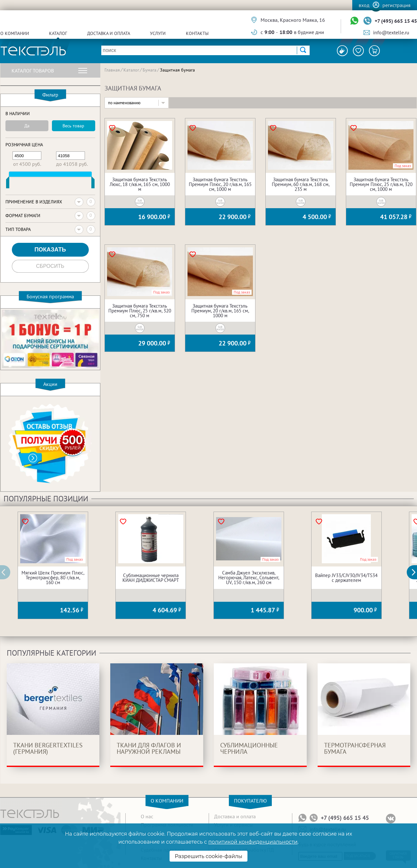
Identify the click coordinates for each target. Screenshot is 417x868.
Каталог (58, 33)
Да (27, 126)
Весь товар (73, 126)
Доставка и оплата (109, 33)
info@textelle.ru (391, 32)
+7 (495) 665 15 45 (396, 21)
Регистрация (396, 5)
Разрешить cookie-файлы (208, 856)
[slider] (8, 184)
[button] (415, 572)
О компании (15, 33)
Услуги (158, 33)
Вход (364, 5)
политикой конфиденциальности (253, 842)
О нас (147, 816)
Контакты (197, 33)
